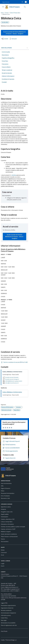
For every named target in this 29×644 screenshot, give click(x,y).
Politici (3, 491)
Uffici (2, 486)
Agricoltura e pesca (6, 507)
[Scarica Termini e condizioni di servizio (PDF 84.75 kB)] (14, 362)
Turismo (3, 539)
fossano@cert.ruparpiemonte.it (12, 589)
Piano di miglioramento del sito (9, 625)
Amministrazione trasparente (8, 613)
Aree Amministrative (6, 483)
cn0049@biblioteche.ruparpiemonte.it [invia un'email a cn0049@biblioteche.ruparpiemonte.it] (12, 381)
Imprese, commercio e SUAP (8, 529)
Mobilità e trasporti (6, 532)
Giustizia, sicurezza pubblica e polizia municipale (13, 527)
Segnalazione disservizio (7, 608)
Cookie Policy (4, 618)
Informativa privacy (6, 615)
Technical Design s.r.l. (11, 640)
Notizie (3, 550)
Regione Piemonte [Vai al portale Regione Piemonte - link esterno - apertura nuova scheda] (6, 2)
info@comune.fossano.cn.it (11, 587)
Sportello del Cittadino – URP (8, 583)
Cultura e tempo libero (7, 522)
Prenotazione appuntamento (8, 605)
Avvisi (2, 555)
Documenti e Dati (5, 498)
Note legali (4, 620)
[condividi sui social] (5, 39)
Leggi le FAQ (4, 603)
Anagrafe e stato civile (7, 512)
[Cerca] (25, 7)
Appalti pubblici (5, 514)
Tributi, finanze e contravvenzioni (9, 537)
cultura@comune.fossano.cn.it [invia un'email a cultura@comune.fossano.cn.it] (11, 383)
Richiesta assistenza (6, 610)
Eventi (3, 566)
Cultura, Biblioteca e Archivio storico (12, 392)
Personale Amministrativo (8, 493)
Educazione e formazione (7, 524)
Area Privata (4, 631)
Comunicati (4, 552)
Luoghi (3, 563)
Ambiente (3, 509)
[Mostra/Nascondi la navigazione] (3, 7)
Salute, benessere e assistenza (9, 534)
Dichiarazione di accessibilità (8, 623)
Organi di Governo (6, 488)
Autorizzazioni (4, 517)
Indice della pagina (14, 48)
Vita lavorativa (5, 541)
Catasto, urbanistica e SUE (8, 519)
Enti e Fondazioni (5, 496)
